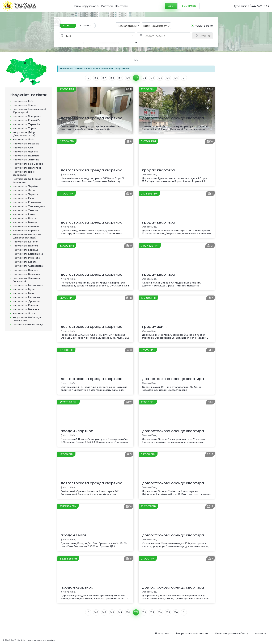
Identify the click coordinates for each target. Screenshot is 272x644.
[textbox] (156, 36)
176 (176, 78)
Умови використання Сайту (231, 633)
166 (96, 78)
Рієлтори (107, 6)
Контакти (122, 6)
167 (104, 78)
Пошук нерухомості (86, 6)
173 (152, 78)
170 (128, 78)
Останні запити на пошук (28, 325)
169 (120, 78)
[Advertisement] (243, 109)
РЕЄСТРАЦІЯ (189, 6)
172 (144, 78)
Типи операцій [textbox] (127, 26)
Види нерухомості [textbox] (155, 26)
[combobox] (128, 26)
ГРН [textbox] (63, 45)
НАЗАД (88, 78)
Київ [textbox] (100, 36)
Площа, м (109, 45)
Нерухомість (23, 101)
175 (168, 78)
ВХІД (171, 6)
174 (160, 78)
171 (136, 78)
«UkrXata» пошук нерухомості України (36, 640)
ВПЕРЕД (184, 78)
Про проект (162, 633)
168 (112, 78)
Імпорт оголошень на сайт (192, 633)
